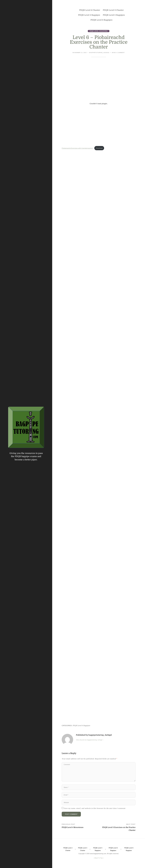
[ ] (99, 858)
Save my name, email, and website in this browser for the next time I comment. (95, 808)
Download (99, 148)
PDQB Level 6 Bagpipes (99, 31)
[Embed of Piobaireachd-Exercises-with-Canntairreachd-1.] (99, 104)
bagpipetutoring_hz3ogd (99, 53)
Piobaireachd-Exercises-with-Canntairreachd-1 (77, 148)
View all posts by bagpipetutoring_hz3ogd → (90, 740)
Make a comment (118, 53)
